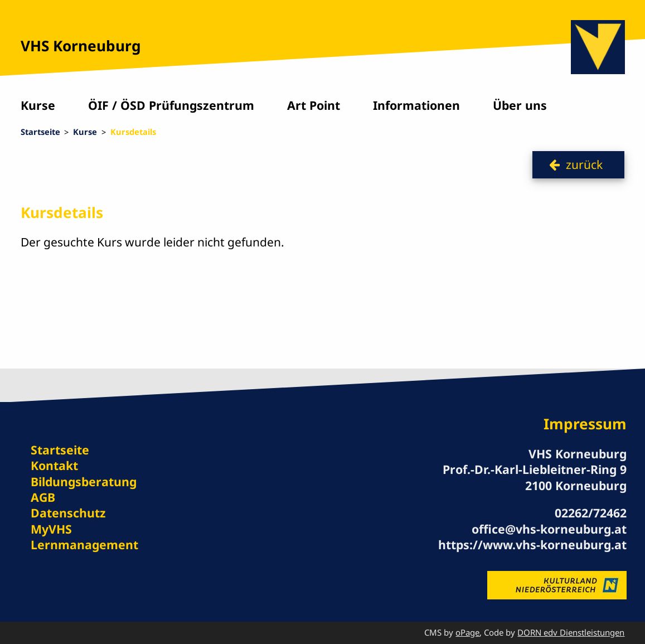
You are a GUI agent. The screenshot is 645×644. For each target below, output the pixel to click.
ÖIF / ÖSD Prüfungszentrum (171, 105)
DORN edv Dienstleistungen (571, 632)
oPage (467, 632)
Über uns (520, 105)
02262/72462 (591, 513)
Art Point (314, 105)
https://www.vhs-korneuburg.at (532, 544)
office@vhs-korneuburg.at (549, 529)
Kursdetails (133, 132)
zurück (584, 164)
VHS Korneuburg (81, 46)
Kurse (38, 105)
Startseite (40, 132)
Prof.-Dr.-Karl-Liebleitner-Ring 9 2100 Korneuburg (535, 477)
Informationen (416, 105)
